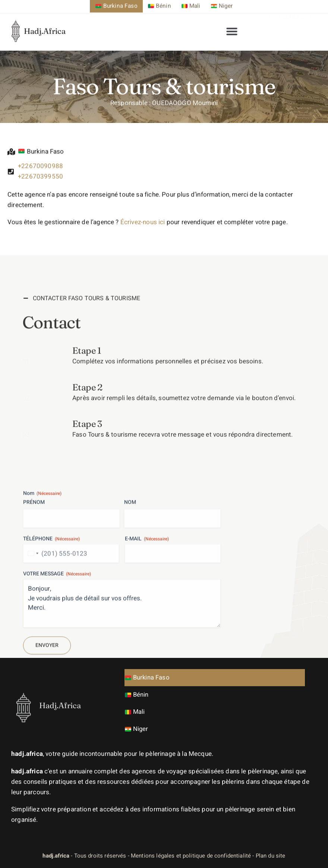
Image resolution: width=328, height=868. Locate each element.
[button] (232, 28)
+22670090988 (40, 173)
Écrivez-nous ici (143, 232)
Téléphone (51, 629)
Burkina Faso (148, 677)
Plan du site (271, 855)
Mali (135, 712)
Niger (137, 729)
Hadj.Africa (45, 22)
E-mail (147, 629)
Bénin (137, 695)
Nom (130, 592)
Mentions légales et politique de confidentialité (191, 855)
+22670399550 (40, 183)
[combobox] (32, 643)
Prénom (34, 592)
